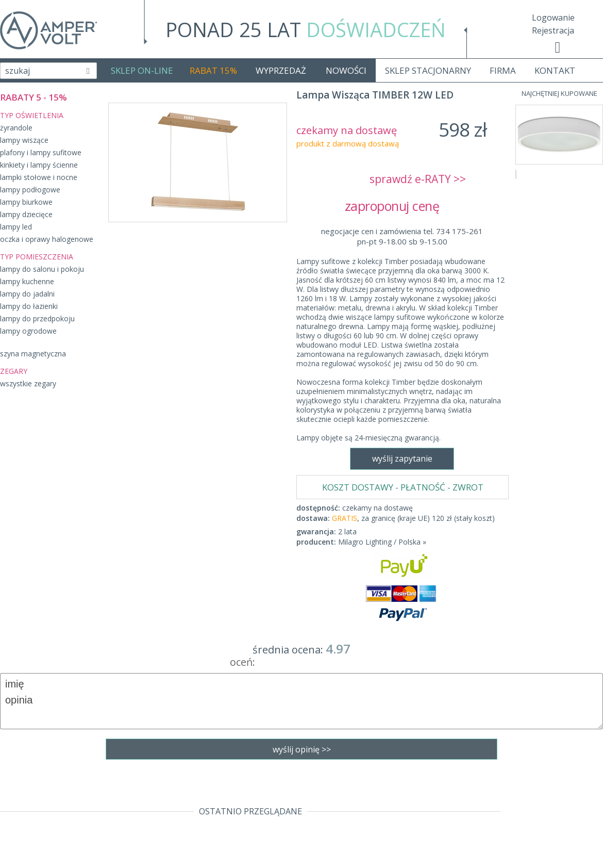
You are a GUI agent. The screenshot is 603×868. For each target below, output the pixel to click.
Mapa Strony (25, 853)
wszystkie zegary (28, 383)
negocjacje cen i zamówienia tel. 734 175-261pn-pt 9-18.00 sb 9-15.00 (402, 236)
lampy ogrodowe (28, 331)
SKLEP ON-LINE (142, 70)
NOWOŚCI (346, 70)
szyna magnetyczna (33, 354)
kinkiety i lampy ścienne (39, 165)
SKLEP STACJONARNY (428, 70)
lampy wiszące (24, 140)
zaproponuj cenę (402, 206)
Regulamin (21, 778)
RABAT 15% (213, 70)
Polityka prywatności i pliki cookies (67, 808)
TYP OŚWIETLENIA (32, 115)
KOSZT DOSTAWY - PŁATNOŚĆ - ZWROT (403, 264)
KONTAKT (555, 70)
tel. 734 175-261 (299, 778)
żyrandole (16, 128)
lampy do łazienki (29, 306)
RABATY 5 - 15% (33, 97)
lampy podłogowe (30, 190)
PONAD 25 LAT (306, 29)
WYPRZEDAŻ (281, 70)
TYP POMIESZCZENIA (37, 257)
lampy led (16, 227)
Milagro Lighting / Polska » (382, 318)
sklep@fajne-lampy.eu (299, 793)
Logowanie (553, 18)
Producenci (21, 823)
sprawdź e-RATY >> (418, 179)
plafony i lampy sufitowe (41, 152)
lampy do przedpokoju (37, 318)
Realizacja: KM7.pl (569, 778)
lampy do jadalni (27, 294)
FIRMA (503, 70)
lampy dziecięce (26, 214)
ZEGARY (14, 371)
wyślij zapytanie (197, 474)
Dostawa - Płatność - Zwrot (53, 793)
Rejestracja (553, 30)
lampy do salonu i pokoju (42, 269)
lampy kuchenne (27, 281)
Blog (9, 838)
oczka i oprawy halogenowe (47, 239)
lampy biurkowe (26, 202)
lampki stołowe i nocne (39, 177)
